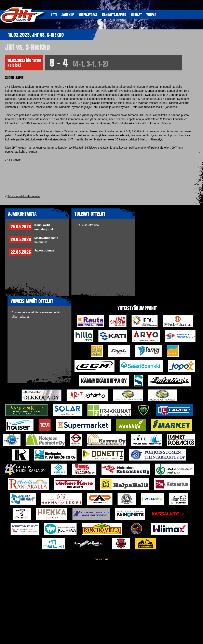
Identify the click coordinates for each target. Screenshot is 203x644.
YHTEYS (151, 15)
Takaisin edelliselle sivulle (24, 196)
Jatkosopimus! (45, 250)
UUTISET (136, 15)
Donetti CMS (101, 560)
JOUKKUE (68, 15)
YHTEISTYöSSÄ (88, 15)
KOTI (54, 15)
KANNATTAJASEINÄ (114, 15)
